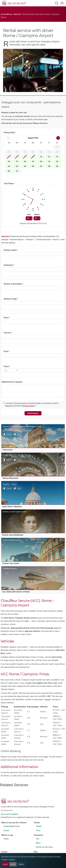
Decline (13, 864)
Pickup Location (11, 250)
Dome (14, 484)
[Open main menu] (62, 3)
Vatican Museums (10, 456)
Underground (27, 430)
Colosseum (8, 430)
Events (6, 830)
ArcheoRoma (6, 14)
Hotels (6, 839)
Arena (17, 430)
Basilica (6, 484)
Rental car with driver (44, 847)
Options (21, 864)
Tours (19, 434)
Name (7, 318)
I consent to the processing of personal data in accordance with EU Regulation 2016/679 (32, 405)
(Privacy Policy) (28, 406)
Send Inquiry (33, 413)
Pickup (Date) (10, 133)
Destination (9, 265)
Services (17, 14)
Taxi (38, 839)
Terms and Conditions (9, 814)
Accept (5, 864)
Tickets (9, 434)
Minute (37, 215)
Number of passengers (14, 284)
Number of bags (11, 299)
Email (7, 351)
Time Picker (9, 184)
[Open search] (57, 3)
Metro (38, 843)
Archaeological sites (12, 826)
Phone (7, 366)
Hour (29, 215)
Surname (8, 333)
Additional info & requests (12, 382)
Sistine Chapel (25, 456)
